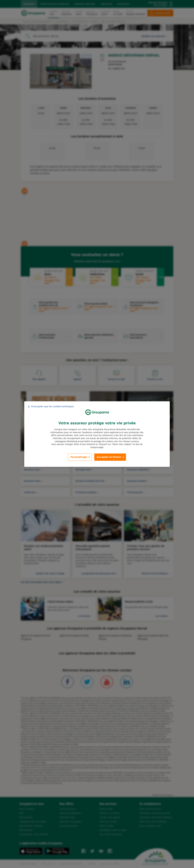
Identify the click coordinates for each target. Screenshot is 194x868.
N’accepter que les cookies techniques (53, 406)
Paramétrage (79, 457)
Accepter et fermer (109, 457)
